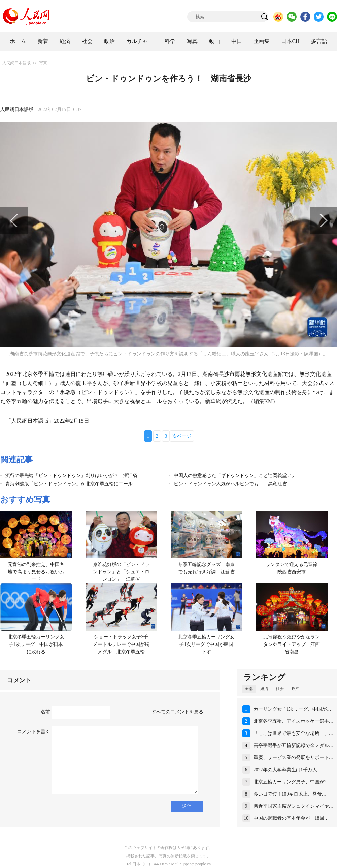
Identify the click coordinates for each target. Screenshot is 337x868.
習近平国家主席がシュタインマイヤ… (294, 806)
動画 (214, 41)
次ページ (182, 436)
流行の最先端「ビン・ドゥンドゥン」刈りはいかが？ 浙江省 (71, 475)
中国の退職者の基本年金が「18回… (291, 818)
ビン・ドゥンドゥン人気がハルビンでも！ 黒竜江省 (230, 484)
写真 (192, 41)
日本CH (290, 41)
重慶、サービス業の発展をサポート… (294, 758)
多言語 (319, 41)
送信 (187, 806)
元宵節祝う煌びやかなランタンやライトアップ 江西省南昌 (292, 644)
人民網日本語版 (16, 63)
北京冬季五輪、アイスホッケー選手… (294, 721)
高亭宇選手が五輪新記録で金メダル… (294, 745)
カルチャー (140, 41)
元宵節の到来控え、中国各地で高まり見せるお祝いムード (36, 572)
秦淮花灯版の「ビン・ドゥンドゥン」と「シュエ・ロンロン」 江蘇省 (121, 572)
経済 (65, 41)
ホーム (18, 41)
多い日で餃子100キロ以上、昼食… (290, 794)
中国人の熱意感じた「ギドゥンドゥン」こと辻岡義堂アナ (235, 475)
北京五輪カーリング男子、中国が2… (292, 782)
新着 (43, 41)
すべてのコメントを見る (177, 712)
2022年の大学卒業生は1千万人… (288, 770)
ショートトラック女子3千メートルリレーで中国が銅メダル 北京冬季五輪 (121, 644)
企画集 (262, 41)
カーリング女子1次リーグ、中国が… (292, 709)
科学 (170, 41)
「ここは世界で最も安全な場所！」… (294, 733)
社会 (87, 41)
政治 (109, 41)
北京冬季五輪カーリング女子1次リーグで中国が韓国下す (206, 644)
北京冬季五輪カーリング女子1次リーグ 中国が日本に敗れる (36, 644)
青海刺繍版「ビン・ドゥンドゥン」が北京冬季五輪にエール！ (71, 484)
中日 (237, 41)
